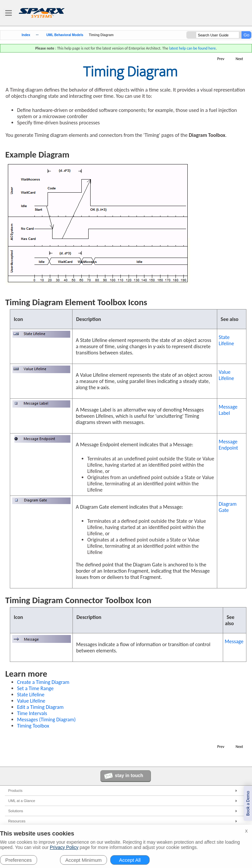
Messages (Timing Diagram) (46, 720)
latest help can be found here (192, 48)
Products (15, 791)
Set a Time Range (35, 688)
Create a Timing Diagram (43, 682)
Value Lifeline (227, 375)
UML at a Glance (22, 801)
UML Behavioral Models (65, 35)
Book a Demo (248, 803)
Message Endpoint (229, 445)
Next (239, 59)
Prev (221, 59)
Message (234, 641)
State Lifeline (227, 340)
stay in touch (129, 775)
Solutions (16, 811)
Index (26, 35)
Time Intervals (32, 713)
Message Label (228, 410)
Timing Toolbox (33, 726)
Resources (17, 821)
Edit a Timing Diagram (40, 707)
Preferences (19, 860)
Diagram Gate (228, 507)
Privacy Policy (64, 847)
